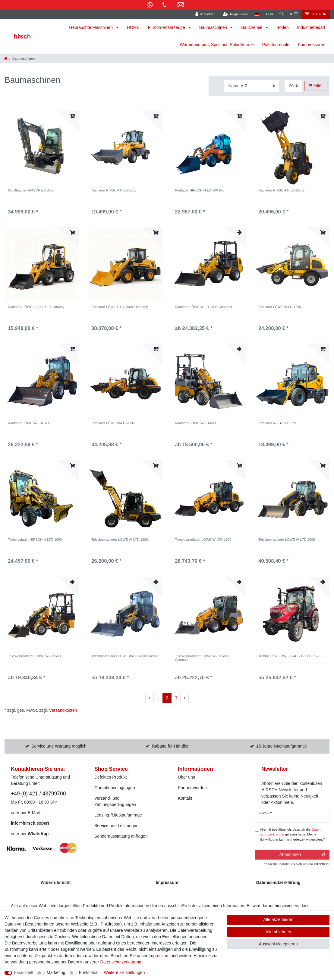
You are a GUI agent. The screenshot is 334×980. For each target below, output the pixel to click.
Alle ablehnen (278, 932)
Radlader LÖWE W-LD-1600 (29, 423)
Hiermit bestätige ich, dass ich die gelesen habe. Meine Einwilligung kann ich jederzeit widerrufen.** (293, 835)
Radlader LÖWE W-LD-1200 (280, 307)
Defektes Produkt (110, 777)
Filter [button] (316, 86)
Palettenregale (276, 45)
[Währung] (268, 14)
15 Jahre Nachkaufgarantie (282, 746)
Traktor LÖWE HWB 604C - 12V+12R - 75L (291, 656)
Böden (282, 27)
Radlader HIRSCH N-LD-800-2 (281, 190)
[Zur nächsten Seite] (184, 698)
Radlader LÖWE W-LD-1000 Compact (203, 307)
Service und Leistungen (116, 826)
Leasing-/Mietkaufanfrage (118, 815)
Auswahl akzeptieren (278, 944)
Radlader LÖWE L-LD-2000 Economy (120, 307)
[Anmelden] (203, 14)
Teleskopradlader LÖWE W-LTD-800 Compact (202, 658)
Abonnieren (302, 855)
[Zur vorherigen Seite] (150, 698)
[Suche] (281, 14)
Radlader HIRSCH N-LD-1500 (114, 190)
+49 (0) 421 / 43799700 (38, 794)
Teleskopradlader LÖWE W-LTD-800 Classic (124, 656)
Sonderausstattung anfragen (121, 836)
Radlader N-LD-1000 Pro (277, 423)
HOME (133, 27)
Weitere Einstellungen (124, 972)
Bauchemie (252, 27)
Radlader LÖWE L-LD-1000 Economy (36, 307)
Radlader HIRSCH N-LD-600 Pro (200, 190)
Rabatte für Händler (170, 746)
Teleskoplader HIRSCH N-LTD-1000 (35, 540)
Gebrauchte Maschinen (91, 27)
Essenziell (24, 972)
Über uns (186, 777)
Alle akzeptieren (279, 919)
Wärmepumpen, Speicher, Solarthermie (217, 45)
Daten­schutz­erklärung (121, 962)
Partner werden (192, 788)
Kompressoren (312, 45)
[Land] (255, 14)
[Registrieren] (233, 14)
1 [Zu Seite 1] (158, 698)
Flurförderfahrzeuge (167, 27)
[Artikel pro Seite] (293, 86)
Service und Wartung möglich (59, 746)
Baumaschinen (214, 27)
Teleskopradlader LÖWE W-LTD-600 (35, 656)
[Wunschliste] (294, 14)
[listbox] (42, 148)
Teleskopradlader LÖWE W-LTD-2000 (287, 540)
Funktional (89, 972)
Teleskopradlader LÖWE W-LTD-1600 (203, 540)
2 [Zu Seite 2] (167, 698)
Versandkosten (63, 710)
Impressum (159, 956)
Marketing (56, 972)
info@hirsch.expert (30, 823)
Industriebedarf (311, 27)
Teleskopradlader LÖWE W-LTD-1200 (120, 540)
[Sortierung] (252, 86)
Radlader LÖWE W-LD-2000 (113, 423)
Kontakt (185, 798)
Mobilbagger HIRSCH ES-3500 (31, 190)
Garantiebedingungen (115, 788)
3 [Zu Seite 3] (176, 698)
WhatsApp (38, 834)
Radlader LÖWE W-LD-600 (195, 423)
